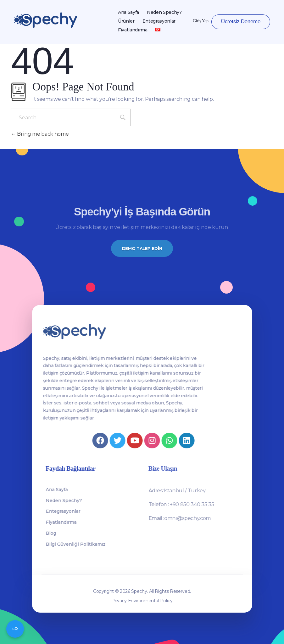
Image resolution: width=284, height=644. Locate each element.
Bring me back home (40, 134)
